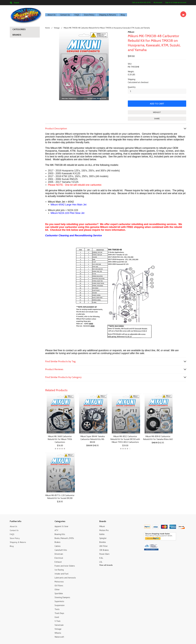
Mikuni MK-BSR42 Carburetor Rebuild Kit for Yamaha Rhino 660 (158, 438)
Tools (57, 609)
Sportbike (59, 593)
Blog (123, 15)
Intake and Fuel (62, 573)
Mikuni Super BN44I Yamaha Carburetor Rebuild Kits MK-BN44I (93, 439)
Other (57, 589)
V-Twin (58, 621)
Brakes (58, 542)
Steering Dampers (62, 597)
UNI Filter (104, 546)
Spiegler (103, 538)
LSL (101, 562)
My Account (158, 2)
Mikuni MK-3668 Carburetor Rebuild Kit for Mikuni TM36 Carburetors (60, 439)
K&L (101, 558)
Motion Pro (104, 530)
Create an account (179, 2)
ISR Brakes (104, 550)
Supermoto (59, 601)
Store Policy (89, 15)
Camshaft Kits (61, 550)
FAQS (77, 15)
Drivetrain (59, 554)
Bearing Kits (60, 534)
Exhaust (58, 562)
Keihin (102, 534)
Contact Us (65, 15)
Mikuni (131, 32)
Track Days (59, 613)
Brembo (103, 542)
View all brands (106, 565)
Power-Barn (104, 554)
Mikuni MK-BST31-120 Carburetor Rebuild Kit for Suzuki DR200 (60, 496)
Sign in (168, 2)
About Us (52, 15)
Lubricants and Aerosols (65, 577)
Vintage (57, 28)
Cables (58, 546)
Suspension (60, 605)
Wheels (58, 633)
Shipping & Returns (108, 15)
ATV (56, 530)
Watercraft (59, 637)
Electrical (59, 558)
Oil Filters (59, 585)
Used (57, 617)
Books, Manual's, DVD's (64, 538)
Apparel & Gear (61, 526)
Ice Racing (59, 569)
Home (48, 28)
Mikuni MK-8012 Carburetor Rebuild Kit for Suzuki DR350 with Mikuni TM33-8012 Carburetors (125, 439)
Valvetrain (59, 625)
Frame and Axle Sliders (65, 566)
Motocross (59, 581)
